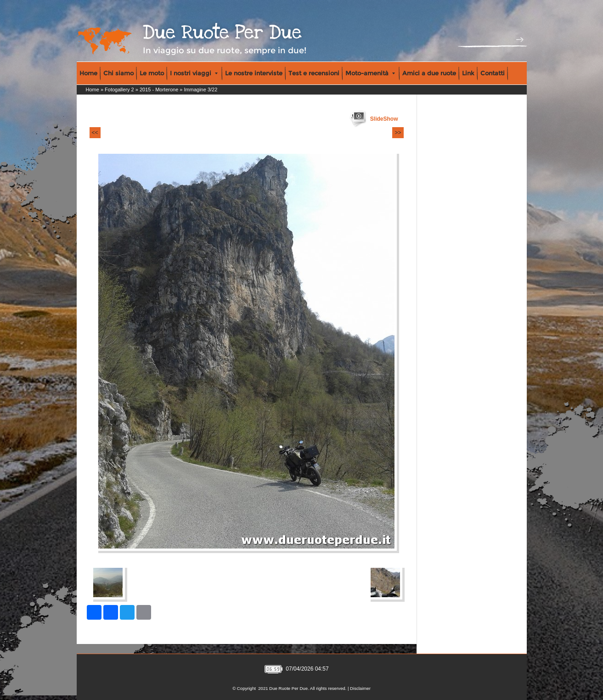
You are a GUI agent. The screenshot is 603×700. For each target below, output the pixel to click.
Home (88, 73)
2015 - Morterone (159, 90)
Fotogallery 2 (119, 90)
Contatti (493, 73)
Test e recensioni (314, 73)
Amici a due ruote (429, 73)
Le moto (152, 73)
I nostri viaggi (194, 73)
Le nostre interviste (254, 73)
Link (468, 73)
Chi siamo (118, 73)
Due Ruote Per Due (222, 32)
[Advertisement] (458, 157)
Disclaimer (360, 688)
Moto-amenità (370, 73)
